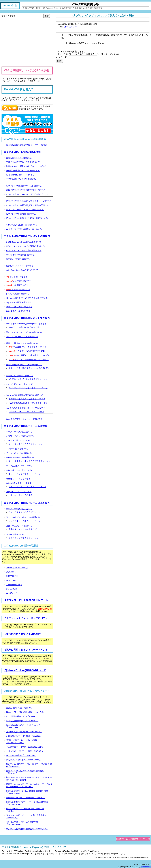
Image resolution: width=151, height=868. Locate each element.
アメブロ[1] (11, 572)
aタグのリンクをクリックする (20, 384)
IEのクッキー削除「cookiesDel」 (21, 755)
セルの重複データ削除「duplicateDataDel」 (26, 747)
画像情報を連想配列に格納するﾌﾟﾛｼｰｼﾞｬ (27, 399)
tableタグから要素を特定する (19, 307)
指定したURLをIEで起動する (19, 158)
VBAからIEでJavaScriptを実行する (22, 225)
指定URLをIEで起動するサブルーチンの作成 (26, 166)
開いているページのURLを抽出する (22, 337)
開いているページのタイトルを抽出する (24, 332)
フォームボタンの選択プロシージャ (25, 521)
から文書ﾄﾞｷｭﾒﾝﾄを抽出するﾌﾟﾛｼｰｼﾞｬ (27, 347)
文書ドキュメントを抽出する (19, 526)
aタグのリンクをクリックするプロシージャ (28, 388)
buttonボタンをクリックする (19, 483)
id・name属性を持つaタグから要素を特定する (27, 298)
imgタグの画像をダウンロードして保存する (26, 408)
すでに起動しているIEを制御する (21, 179)
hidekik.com (146, 867)
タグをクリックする (15, 534)
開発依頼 (120, 839)
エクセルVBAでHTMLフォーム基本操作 (26, 426)
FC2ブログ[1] (12, 576)
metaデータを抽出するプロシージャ (25, 327)
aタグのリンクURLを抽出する (20, 376)
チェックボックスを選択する (19, 453)
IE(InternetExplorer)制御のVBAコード (25, 670)
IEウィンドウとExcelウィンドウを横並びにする (27, 194)
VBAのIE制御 (10, 6)
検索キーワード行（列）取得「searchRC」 (25, 712)
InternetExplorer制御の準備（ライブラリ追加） (27, 145)
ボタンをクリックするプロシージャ (25, 474)
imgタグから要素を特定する (19, 302)
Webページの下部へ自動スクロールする (24, 229)
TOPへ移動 (145, 839)
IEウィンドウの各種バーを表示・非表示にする (27, 218)
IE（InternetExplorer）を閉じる (20, 175)
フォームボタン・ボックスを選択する (23, 517)
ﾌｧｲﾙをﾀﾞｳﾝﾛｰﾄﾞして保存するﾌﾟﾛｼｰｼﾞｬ (26, 411)
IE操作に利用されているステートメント (26, 650)
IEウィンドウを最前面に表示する (21, 214)
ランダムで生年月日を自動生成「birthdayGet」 (27, 829)
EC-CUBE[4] (12, 589)
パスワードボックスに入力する (20, 436)
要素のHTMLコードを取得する (20, 266)
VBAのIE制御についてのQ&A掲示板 (26, 71)
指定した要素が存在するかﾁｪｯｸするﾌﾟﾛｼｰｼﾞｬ (29, 368)
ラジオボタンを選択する (17, 449)
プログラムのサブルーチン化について (23, 162)
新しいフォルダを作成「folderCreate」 (24, 760)
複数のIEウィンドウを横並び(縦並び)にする (26, 190)
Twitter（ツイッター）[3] (17, 567)
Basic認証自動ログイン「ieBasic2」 (22, 721)
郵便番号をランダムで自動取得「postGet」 (26, 798)
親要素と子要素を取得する (18, 259)
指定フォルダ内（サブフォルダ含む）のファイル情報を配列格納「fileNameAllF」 (29, 785)
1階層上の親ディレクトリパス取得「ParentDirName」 (22, 741)
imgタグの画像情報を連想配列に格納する (25, 395)
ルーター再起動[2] (14, 585)
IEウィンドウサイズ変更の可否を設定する (25, 210)
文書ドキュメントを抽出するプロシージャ (27, 529)
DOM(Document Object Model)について (24, 242)
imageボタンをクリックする (19, 492)
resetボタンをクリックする (18, 479)
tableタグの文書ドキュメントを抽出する (24, 419)
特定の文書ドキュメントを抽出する (22, 343)
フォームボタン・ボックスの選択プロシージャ (29, 461)
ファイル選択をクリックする (19, 466)
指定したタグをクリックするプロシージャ (27, 487)
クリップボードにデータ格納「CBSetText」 (26, 751)
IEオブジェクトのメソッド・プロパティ (26, 618)
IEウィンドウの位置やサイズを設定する (24, 186)
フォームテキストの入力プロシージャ (25, 444)
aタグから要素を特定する (18, 294)
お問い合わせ (132, 839)
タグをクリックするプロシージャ (24, 538)
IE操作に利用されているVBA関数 (22, 634)
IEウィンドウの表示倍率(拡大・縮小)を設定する (28, 205)
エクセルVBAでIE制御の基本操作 (22, 152)
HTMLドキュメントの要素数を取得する (24, 250)
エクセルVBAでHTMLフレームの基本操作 (27, 503)
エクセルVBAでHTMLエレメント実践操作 (27, 318)
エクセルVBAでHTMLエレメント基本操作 (27, 236)
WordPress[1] (12, 593)
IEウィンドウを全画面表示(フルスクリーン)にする (29, 201)
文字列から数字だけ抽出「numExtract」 (24, 732)
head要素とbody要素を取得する (20, 255)
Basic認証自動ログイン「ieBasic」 (22, 716)
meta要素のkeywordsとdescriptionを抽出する (26, 324)
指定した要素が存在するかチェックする (24, 365)
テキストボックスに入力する (19, 432)
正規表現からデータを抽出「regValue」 (24, 736)
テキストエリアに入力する (18, 440)
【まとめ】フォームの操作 (21, 495)
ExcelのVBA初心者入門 (19, 89)
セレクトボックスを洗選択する (20, 457)
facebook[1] (11, 580)
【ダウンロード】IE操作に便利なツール (26, 600)
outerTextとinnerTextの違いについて (22, 270)
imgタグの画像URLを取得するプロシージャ (28, 403)
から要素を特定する (17, 277)
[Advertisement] (27, 42)
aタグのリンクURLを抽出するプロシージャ (28, 379)
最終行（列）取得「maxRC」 (19, 708)
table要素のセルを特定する (18, 311)
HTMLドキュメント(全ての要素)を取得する (25, 246)
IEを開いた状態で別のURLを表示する (23, 171)
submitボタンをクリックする (19, 470)
